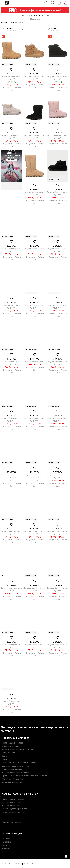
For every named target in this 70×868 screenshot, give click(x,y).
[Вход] (66, 3)
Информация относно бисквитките (18, 749)
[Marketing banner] (35, 10)
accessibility (66, 856)
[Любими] (53, 3)
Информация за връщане (13, 812)
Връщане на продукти (12, 769)
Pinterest (6, 848)
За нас (5, 756)
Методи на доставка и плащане (16, 772)
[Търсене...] (46, 3)
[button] (12, 29)
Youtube (5, 845)
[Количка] (59, 3)
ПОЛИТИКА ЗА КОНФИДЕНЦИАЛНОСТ (19, 763)
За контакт (7, 759)
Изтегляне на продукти (13, 782)
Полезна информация (12, 822)
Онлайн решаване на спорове (15, 766)
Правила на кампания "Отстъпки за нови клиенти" (25, 776)
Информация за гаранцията (14, 809)
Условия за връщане (11, 746)
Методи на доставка (11, 805)
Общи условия (8, 753)
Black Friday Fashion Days (13, 779)
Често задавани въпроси (13, 743)
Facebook (6, 839)
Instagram (6, 842)
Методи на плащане (11, 802)
